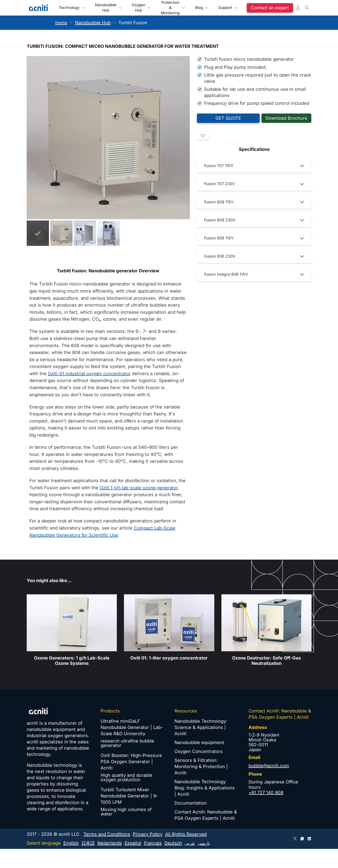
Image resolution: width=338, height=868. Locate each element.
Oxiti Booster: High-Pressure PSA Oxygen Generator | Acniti (131, 762)
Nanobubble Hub (121, 8)
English (71, 843)
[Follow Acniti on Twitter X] (295, 839)
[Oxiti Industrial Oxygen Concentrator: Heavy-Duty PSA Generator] (169, 626)
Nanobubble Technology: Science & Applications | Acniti (201, 727)
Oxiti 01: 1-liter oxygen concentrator (169, 662)
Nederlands (110, 843)
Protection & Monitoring (201, 8)
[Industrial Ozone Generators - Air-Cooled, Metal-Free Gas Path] (72, 626)
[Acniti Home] (38, 8)
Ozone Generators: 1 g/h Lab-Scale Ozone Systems (72, 664)
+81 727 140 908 (266, 793)
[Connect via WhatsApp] (302, 839)
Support (270, 8)
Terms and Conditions (107, 834)
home (61, 23)
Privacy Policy (148, 834)
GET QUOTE (228, 118)
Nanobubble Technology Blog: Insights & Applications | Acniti (205, 788)
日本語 (88, 843)
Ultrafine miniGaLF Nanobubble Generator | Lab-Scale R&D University (132, 727)
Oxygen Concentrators (199, 751)
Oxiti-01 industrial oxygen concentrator (89, 374)
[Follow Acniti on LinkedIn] (309, 839)
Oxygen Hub (162, 8)
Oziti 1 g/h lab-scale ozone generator (139, 488)
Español (133, 843)
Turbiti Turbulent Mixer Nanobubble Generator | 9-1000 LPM (129, 796)
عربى (190, 843)
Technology (76, 8)
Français (153, 843)
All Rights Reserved (186, 834)
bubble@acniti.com (269, 766)
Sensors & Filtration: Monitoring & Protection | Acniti (201, 767)
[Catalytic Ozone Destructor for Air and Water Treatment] (266, 626)
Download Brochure (286, 118)
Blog (237, 8)
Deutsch (173, 843)
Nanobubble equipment (199, 743)
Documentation (191, 803)
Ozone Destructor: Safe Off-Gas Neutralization (266, 664)
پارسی (204, 843)
